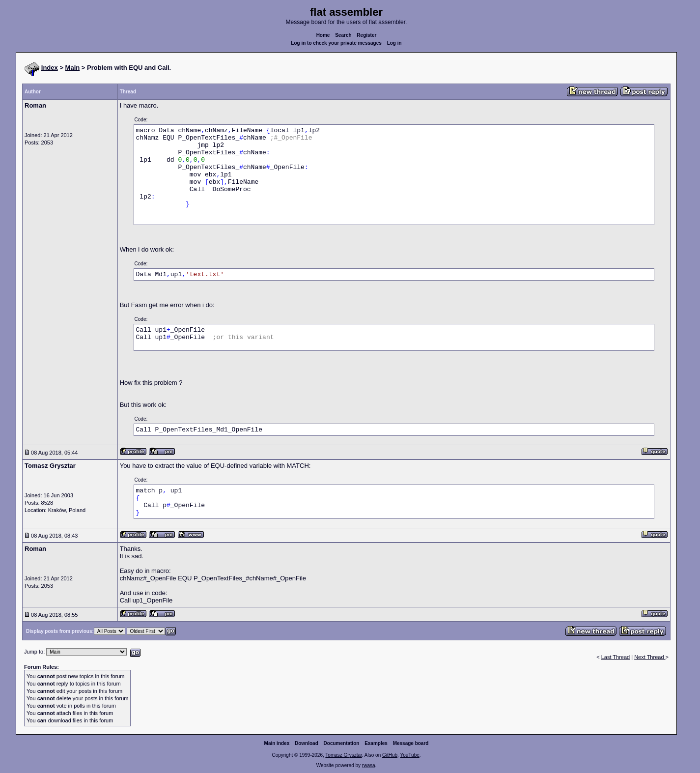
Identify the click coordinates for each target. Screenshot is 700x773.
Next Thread (650, 657)
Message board (411, 743)
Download (307, 743)
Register (366, 35)
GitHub (390, 755)
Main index (277, 743)
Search (343, 35)
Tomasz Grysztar (343, 755)
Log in (394, 43)
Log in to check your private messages (336, 43)
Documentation (342, 743)
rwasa (369, 765)
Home (323, 35)
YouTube (409, 755)
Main (73, 68)
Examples (376, 743)
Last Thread (616, 657)
